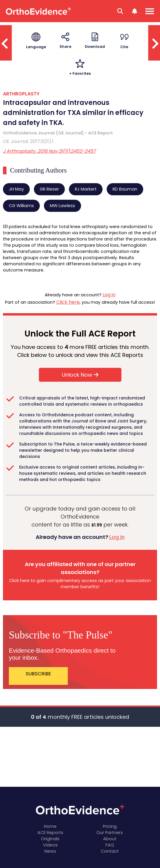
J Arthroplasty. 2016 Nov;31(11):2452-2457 (49, 151)
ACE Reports (50, 833)
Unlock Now (80, 375)
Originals (50, 839)
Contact (110, 851)
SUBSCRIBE (38, 674)
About (110, 839)
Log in (109, 295)
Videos (50, 845)
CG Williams (21, 206)
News (50, 851)
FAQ (110, 845)
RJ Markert (86, 189)
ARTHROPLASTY (21, 94)
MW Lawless (62, 206)
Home (50, 826)
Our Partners (110, 833)
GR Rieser (49, 189)
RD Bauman (125, 189)
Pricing (110, 826)
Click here (68, 302)
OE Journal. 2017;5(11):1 (28, 141)
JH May (16, 189)
